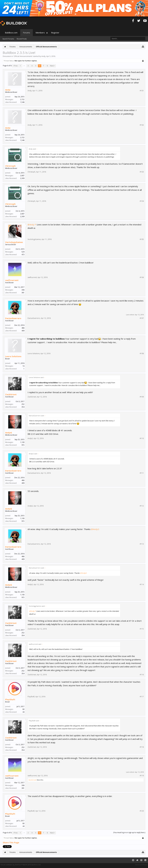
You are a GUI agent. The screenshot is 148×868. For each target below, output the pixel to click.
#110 (142, 438)
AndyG (9, 433)
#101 (142, 91)
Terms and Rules (141, 865)
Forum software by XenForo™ (21, 865)
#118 (142, 747)
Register (55, 33)
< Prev (15, 66)
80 (23, 709)
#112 (142, 506)
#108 (142, 354)
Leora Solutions (13, 356)
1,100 (22, 442)
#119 (142, 776)
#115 (142, 629)
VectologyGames (14, 242)
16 (23, 366)
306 (23, 290)
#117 (142, 697)
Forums (26, 33)
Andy (43, 56)
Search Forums (8, 39)
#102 (142, 125)
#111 (142, 473)
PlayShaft (10, 699)
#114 (142, 585)
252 (23, 404)
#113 (142, 544)
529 (23, 252)
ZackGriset (11, 394)
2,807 (22, 176)
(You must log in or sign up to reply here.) (129, 832)
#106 (142, 277)
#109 (142, 397)
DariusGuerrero (13, 318)
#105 (142, 239)
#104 (142, 201)
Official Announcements (23, 56)
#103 (142, 172)
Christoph (10, 166)
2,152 (22, 99)
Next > (53, 66)
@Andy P (32, 225)
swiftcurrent (12, 280)
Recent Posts (22, 39)
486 (23, 328)
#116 (142, 675)
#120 (142, 811)
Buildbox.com (11, 33)
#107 (142, 318)
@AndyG (95, 529)
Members (40, 33)
